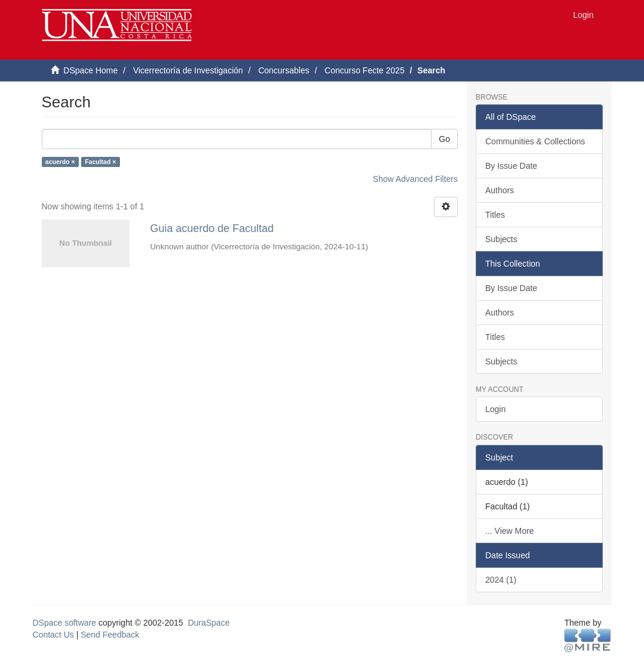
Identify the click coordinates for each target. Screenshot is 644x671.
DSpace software (65, 623)
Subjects (501, 239)
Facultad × (100, 162)
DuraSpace (209, 623)
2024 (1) (501, 580)
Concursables (284, 70)
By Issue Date (511, 166)
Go (444, 139)
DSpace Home (90, 70)
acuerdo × (60, 162)
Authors (500, 190)
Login (495, 409)
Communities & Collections (535, 141)
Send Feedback (110, 635)
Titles (495, 215)
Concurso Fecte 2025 (365, 70)
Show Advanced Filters (415, 179)
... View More (509, 531)
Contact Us (53, 635)
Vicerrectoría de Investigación (188, 70)
